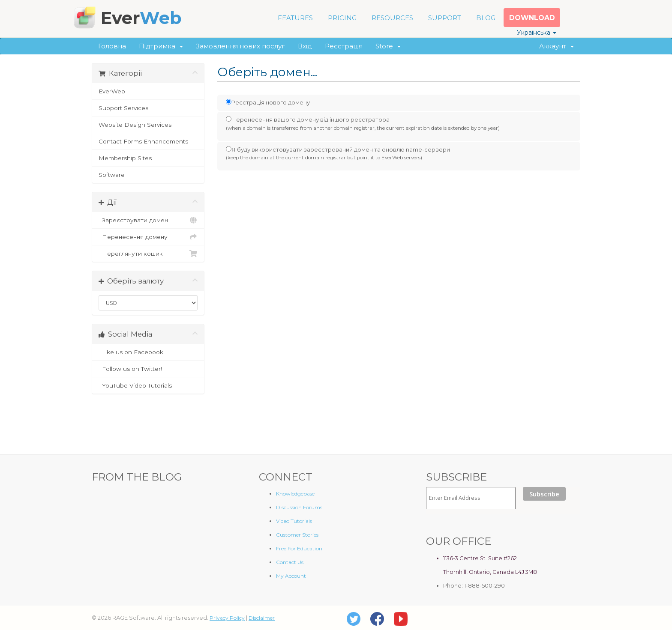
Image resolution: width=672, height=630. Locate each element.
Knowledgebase (295, 494)
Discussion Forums (299, 507)
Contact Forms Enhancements (143, 141)
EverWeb (112, 91)
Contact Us (290, 562)
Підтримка (161, 46)
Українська (537, 33)
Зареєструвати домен (148, 220)
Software (112, 175)
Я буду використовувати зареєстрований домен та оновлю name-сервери (338, 154)
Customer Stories (297, 535)
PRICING (342, 18)
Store (388, 46)
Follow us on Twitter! (148, 369)
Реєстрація (344, 46)
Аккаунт (556, 46)
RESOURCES (392, 18)
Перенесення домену (148, 237)
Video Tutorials (294, 521)
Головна (112, 46)
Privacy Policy (227, 618)
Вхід (305, 46)
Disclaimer (262, 618)
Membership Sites (125, 158)
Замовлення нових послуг (240, 46)
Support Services (123, 108)
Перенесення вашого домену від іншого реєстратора (363, 124)
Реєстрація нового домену (268, 102)
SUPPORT (445, 18)
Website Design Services (135, 125)
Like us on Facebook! (148, 352)
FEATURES (295, 18)
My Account (291, 576)
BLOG (486, 18)
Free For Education (299, 548)
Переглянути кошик (148, 254)
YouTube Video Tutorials (148, 385)
